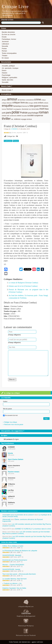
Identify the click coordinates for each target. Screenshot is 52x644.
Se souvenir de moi (10, 415)
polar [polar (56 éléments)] (16, 112)
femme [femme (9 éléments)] (25, 106)
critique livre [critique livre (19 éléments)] (19, 103)
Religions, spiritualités (10, 77)
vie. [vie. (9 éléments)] (12, 119)
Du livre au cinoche (9, 34)
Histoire (5, 73)
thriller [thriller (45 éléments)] (6, 119)
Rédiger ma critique (11, 422)
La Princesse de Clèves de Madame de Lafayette (20, 551)
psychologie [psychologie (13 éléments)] (33, 113)
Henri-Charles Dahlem (16, 459)
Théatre (5, 56)
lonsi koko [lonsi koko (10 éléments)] (35, 109)
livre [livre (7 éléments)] (30, 109)
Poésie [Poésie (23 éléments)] (24, 113)
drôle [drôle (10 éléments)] (36, 103)
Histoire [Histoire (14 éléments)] (45, 106)
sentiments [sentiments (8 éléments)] (13, 116)
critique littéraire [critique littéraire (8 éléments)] (7, 103)
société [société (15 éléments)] (31, 115)
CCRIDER (14, 129)
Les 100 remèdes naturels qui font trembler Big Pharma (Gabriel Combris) (27, 525)
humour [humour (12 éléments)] (10, 109)
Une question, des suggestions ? (13, 431)
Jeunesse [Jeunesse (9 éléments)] (25, 109)
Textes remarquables (9, 53)
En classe (5, 58)
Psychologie (6, 75)
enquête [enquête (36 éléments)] (7, 106)
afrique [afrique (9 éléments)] (4, 100)
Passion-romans (14, 472)
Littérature (5, 44)
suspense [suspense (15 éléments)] (39, 115)
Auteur (5, 401)
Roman (4, 51)
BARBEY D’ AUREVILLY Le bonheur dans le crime (33, 529)
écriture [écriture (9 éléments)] (29, 119)
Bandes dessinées (8, 32)
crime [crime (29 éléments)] (38, 99)
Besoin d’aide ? (7, 90)
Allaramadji (6, 519)
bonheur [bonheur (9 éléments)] (23, 100)
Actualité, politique (8, 66)
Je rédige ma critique (10, 393)
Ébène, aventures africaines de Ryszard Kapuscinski (23, 520)
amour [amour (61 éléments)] (12, 99)
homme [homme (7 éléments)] (4, 109)
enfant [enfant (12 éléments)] (41, 103)
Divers (4, 70)
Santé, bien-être (8, 80)
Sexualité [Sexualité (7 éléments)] (24, 116)
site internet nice (25, 642)
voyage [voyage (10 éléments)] (24, 119)
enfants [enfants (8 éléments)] (46, 103)
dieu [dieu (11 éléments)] (27, 103)
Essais (4, 37)
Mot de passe (7, 409)
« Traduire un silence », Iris (12, 583)
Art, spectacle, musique (10, 68)
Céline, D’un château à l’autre (13, 546)
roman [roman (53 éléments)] (44, 112)
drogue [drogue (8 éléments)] (31, 103)
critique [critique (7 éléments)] (43, 100)
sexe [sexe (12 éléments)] (19, 115)
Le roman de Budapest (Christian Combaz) (23, 283)
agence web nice (37, 642)
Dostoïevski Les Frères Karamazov (15, 560)
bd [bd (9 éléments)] (18, 100)
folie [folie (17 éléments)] (32, 106)
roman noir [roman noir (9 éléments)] (6, 116)
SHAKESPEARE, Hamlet (11, 569)
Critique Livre (15, 7)
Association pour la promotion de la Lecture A (18, 515)
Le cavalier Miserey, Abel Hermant (14, 579)
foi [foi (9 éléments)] (28, 106)
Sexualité (5, 82)
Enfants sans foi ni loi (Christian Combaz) (23, 286)
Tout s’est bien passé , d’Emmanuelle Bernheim (19, 574)
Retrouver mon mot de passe (14, 425)
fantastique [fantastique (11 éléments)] (18, 106)
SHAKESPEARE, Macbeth (12, 555)
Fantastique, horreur (9, 39)
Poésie (4, 49)
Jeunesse (5, 41)
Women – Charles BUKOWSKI (13, 565)
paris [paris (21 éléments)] (9, 113)
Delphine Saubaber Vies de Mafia (14, 588)
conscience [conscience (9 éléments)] (30, 100)
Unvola (10, 453)
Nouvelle (5, 46)
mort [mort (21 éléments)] (42, 109)
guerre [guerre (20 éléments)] (37, 106)
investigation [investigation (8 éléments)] (17, 109)
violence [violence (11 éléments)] (17, 119)
